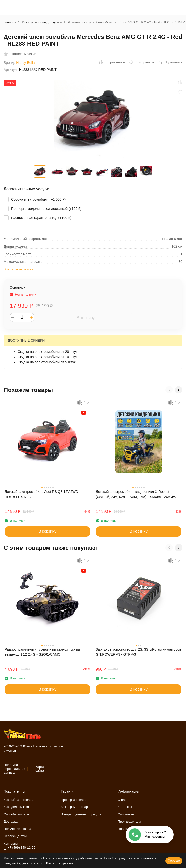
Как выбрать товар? (19, 800)
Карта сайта (40, 769)
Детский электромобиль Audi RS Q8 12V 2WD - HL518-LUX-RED (43, 494)
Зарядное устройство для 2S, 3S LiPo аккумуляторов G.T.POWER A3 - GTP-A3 (139, 652)
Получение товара (17, 829)
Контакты (125, 807)
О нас (122, 800)
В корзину (86, 318)
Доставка (11, 821)
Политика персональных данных (14, 769)
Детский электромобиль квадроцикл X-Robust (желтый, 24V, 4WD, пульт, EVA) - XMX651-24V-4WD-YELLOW (138, 495)
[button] (169, 390)
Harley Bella (25, 63)
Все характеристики (19, 269)
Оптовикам (126, 814)
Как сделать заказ (17, 807)
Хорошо (174, 860)
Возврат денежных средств (81, 814)
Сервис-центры (15, 836)
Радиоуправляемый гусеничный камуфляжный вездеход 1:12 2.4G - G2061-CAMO (42, 652)
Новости (124, 829)
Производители (129, 821)
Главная (10, 22)
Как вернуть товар (74, 807)
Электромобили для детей (42, 22)
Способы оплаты (16, 814)
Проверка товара (74, 800)
